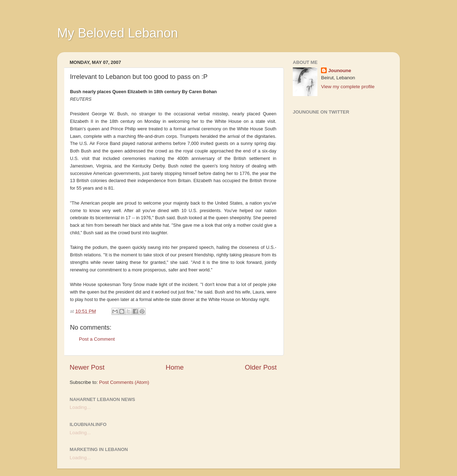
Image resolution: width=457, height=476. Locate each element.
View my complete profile (348, 87)
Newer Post (87, 367)
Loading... (80, 407)
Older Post (261, 367)
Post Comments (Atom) (124, 382)
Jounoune (340, 71)
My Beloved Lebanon (117, 33)
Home (175, 367)
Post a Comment (97, 339)
